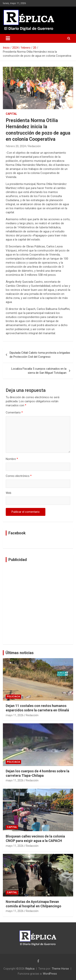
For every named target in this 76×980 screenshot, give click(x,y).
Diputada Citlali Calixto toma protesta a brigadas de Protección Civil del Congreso (40, 355)
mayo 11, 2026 (15, 715)
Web (9, 493)
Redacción (34, 146)
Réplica (30, 969)
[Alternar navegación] (8, 38)
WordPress (50, 974)
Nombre (12, 459)
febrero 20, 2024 (16, 146)
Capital (11, 114)
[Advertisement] (38, 603)
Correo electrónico (19, 476)
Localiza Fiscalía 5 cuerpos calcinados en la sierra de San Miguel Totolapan (39, 371)
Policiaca (13, 697)
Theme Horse (60, 969)
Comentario (14, 412)
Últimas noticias (20, 653)
